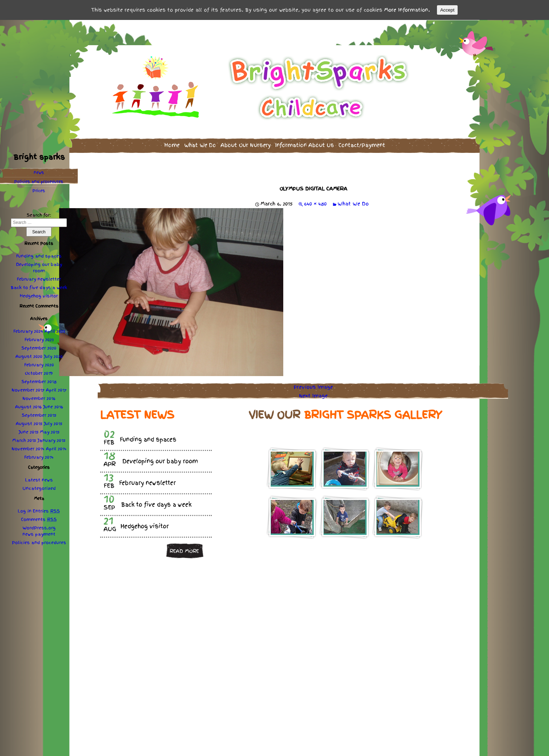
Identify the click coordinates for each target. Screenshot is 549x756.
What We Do (200, 145)
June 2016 (53, 407)
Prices (39, 191)
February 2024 (28, 331)
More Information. (407, 10)
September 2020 (39, 348)
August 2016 (28, 407)
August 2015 (29, 424)
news (39, 172)
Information (305, 145)
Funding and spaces (39, 256)
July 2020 (53, 356)
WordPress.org (39, 528)
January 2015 (51, 440)
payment (45, 534)
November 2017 (28, 390)
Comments (39, 520)
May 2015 (50, 432)
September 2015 (39, 415)
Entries (46, 511)
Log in (25, 511)
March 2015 (24, 440)
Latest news (39, 480)
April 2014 (56, 449)
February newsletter (39, 279)
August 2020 (29, 356)
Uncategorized (39, 488)
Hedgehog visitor (39, 296)
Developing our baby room (39, 268)
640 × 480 (315, 204)
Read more (184, 551)
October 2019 (39, 373)
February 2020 (39, 365)
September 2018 (39, 382)
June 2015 (29, 432)
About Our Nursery (246, 145)
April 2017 (56, 390)
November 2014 (28, 449)
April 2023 (55, 331)
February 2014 (39, 457)
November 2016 (39, 398)
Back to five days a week (39, 288)
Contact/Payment (362, 145)
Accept (447, 10)
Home (172, 145)
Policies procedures (39, 182)
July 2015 (53, 424)
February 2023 (39, 340)
